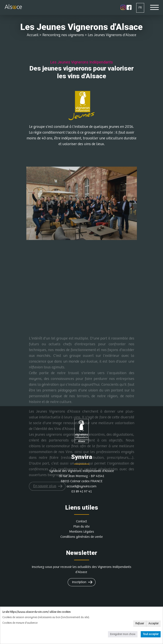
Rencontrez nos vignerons (63, 35)
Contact (81, 521)
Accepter (153, 624)
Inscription (79, 582)
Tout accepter (151, 634)
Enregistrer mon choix (123, 634)
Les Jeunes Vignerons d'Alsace (112, 35)
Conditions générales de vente (82, 537)
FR (140, 8)
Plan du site (81, 527)
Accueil (33, 35)
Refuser (140, 624)
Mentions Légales (82, 532)
